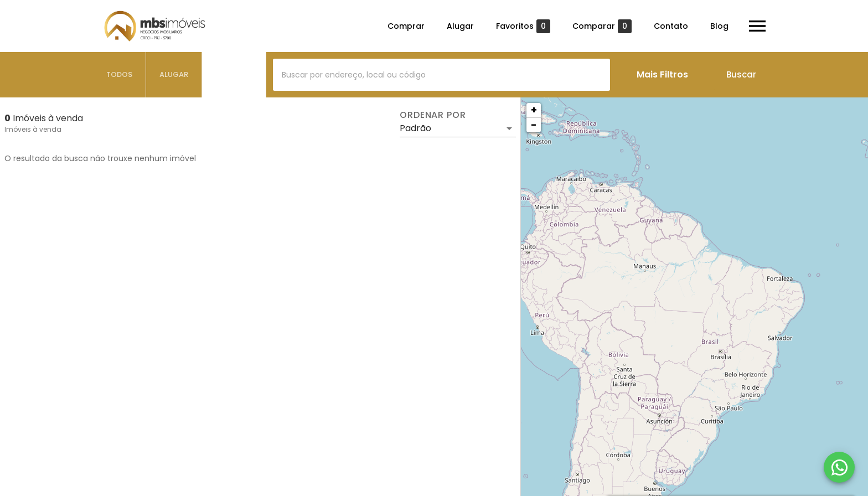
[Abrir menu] (757, 26)
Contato (671, 26)
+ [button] (534, 110)
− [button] (534, 125)
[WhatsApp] (839, 467)
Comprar (406, 26)
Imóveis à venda (33, 129)
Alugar (460, 26)
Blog (719, 26)
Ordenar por (433, 115)
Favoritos (523, 26)
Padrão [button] (415, 128)
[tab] (120, 75)
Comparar (602, 26)
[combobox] (441, 75)
